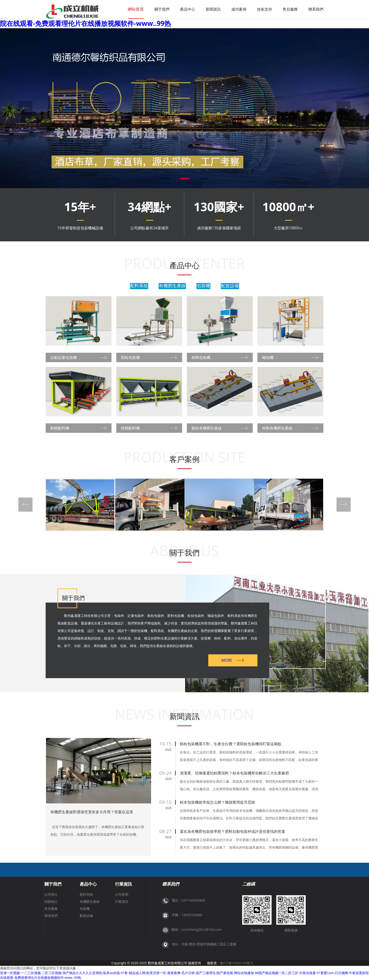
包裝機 (203, 286)
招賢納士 (51, 901)
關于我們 (162, 9)
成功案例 (239, 9)
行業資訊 (124, 884)
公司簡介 (51, 894)
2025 (168, 750)
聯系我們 (316, 9)
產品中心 (188, 9)
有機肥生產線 (172, 286)
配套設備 (230, 286)
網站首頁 (136, 9)
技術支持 (265, 9)
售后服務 (290, 9)
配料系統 (139, 286)
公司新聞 (122, 894)
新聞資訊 (213, 9)
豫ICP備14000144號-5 (237, 963)
